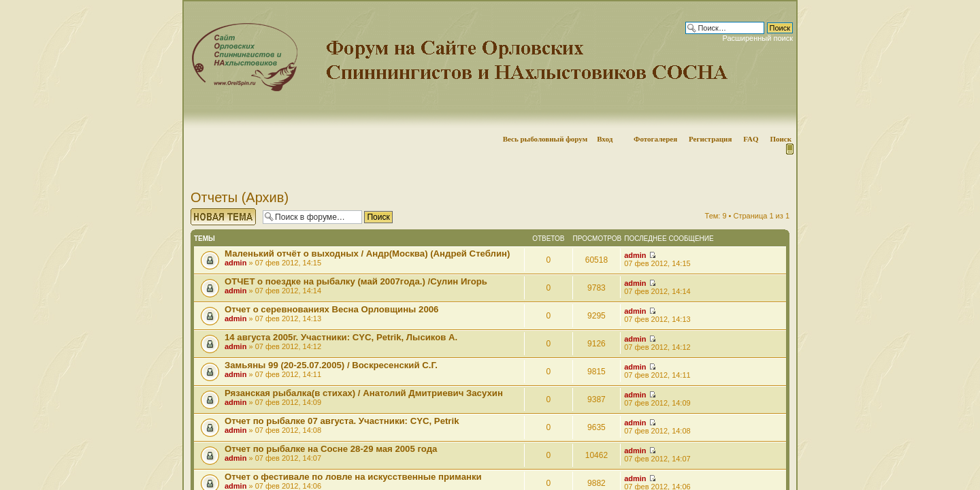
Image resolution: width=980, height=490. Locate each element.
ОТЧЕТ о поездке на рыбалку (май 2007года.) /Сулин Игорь (356, 281)
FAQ (751, 139)
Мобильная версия (789, 149)
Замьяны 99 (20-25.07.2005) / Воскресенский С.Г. (331, 365)
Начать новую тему (223, 217)
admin (235, 263)
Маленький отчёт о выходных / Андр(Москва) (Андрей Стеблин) (367, 254)
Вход (605, 139)
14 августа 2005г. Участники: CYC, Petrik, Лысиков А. (341, 337)
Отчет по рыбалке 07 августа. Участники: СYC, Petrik (342, 421)
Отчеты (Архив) (240, 197)
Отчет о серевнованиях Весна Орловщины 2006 (331, 309)
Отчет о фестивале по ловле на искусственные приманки (353, 477)
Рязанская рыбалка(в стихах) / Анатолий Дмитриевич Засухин (364, 393)
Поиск (781, 139)
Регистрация (710, 139)
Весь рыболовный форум (545, 139)
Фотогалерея (655, 139)
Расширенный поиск (757, 38)
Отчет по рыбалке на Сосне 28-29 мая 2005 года (331, 449)
